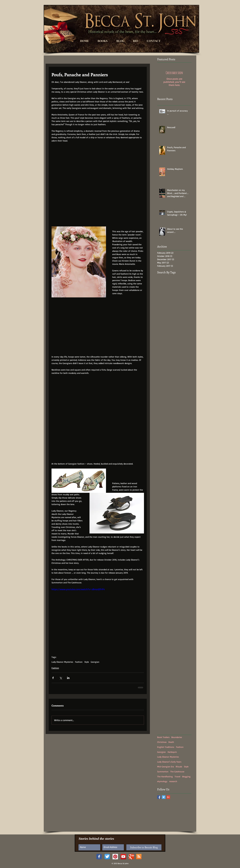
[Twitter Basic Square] (164, 797)
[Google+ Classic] (131, 857)
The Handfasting (165, 776)
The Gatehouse (177, 771)
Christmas (162, 742)
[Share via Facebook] (53, 678)
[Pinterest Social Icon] (115, 857)
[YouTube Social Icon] (123, 857)
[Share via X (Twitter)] (61, 678)
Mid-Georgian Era (166, 767)
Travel (177, 776)
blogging (186, 776)
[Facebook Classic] (99, 857)
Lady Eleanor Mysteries (62, 662)
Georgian (95, 662)
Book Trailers (163, 737)
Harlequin (172, 752)
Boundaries (177, 737)
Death (171, 742)
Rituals (179, 767)
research (173, 781)
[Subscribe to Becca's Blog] (144, 847)
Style (87, 662)
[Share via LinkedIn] (68, 678)
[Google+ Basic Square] (168, 797)
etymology (162, 781)
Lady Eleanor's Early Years (169, 762)
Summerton (163, 771)
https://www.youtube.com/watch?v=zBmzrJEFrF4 (78, 589)
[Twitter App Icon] (107, 857)
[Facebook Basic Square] (159, 797)
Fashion (79, 662)
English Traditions (166, 747)
